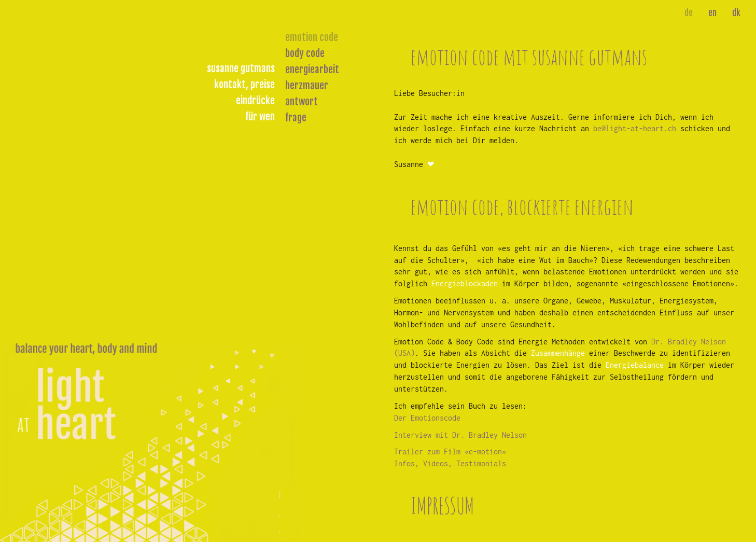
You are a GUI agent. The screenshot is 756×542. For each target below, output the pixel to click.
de (689, 13)
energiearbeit (312, 70)
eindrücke (255, 101)
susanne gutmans (241, 68)
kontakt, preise (244, 85)
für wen (260, 117)
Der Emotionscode (427, 418)
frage (296, 118)
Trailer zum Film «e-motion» (450, 451)
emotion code (312, 37)
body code (305, 53)
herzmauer (307, 86)
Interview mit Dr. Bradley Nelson (460, 435)
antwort (302, 102)
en (712, 13)
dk (736, 13)
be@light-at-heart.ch (635, 128)
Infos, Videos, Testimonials (450, 463)
